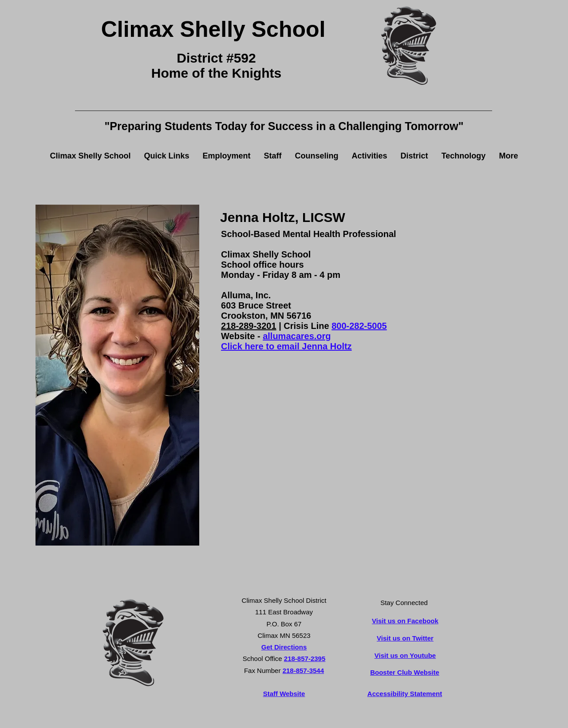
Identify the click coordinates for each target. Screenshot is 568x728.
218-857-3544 (303, 671)
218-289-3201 (249, 326)
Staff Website (284, 694)
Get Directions (284, 647)
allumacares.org (297, 336)
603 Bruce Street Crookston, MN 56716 (266, 311)
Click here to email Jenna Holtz (286, 346)
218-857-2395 (305, 659)
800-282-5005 (359, 326)
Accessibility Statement (405, 694)
